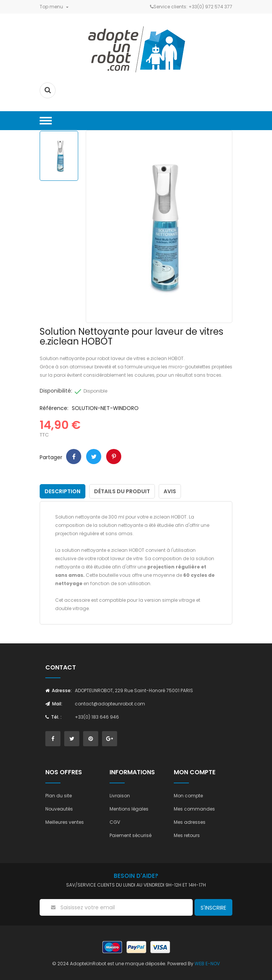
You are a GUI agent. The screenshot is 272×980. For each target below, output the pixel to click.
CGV (115, 822)
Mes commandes (194, 809)
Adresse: (59, 690)
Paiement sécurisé (131, 835)
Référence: (54, 408)
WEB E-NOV (207, 964)
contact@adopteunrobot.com (110, 704)
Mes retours (187, 835)
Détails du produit (122, 491)
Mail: (54, 704)
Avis (170, 491)
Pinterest (114, 457)
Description (63, 491)
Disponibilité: (56, 391)
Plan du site (59, 796)
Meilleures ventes (65, 822)
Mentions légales (129, 809)
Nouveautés (59, 809)
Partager (74, 457)
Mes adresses (190, 822)
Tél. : (53, 717)
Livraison (120, 796)
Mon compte (188, 796)
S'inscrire (213, 908)
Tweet (94, 457)
